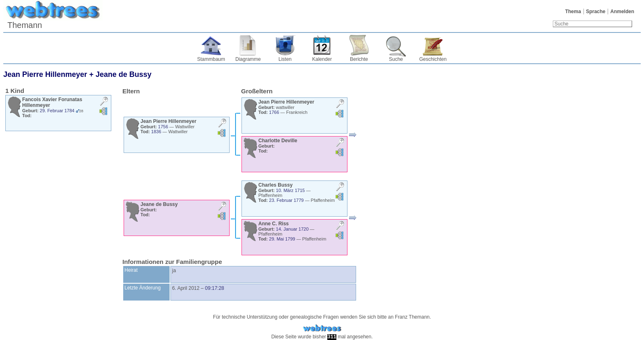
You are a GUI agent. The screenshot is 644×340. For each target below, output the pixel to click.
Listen (285, 59)
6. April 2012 (186, 288)
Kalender (322, 59)
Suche (396, 59)
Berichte (359, 59)
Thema (573, 12)
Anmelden (622, 12)
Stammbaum (211, 59)
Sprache (596, 12)
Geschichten (433, 59)
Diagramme (248, 59)
